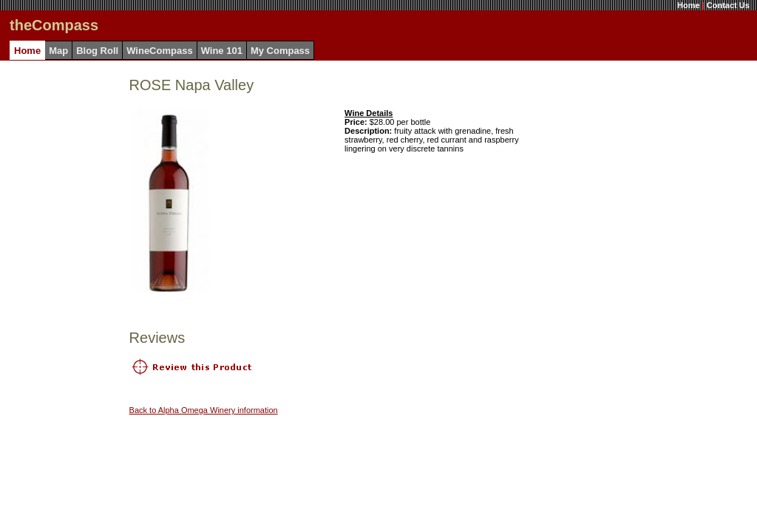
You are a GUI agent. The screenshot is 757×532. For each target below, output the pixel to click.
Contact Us (728, 5)
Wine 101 (222, 51)
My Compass (280, 51)
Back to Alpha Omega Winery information (204, 410)
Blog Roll (97, 51)
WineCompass (159, 51)
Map (58, 51)
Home (689, 5)
